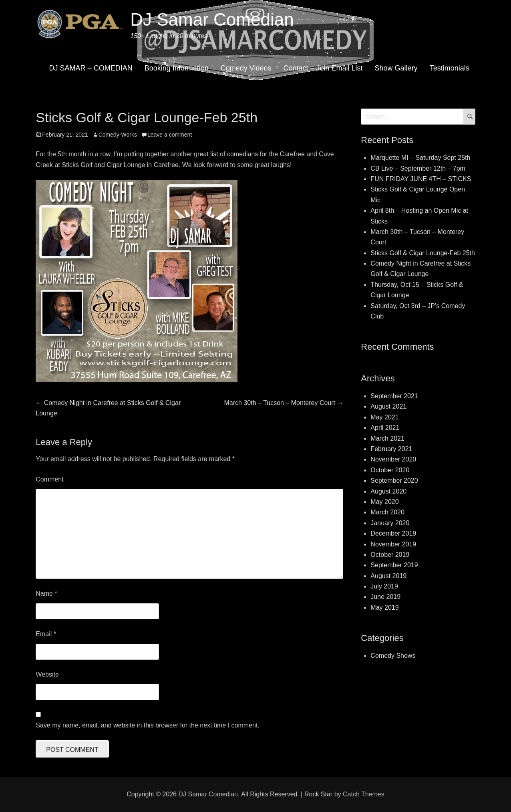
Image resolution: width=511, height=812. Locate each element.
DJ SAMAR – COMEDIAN (91, 68)
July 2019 (384, 586)
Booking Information (177, 68)
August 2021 (388, 406)
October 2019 (390, 555)
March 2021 (387, 438)
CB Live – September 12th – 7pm (418, 168)
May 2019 (384, 607)
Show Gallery (396, 68)
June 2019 (385, 597)
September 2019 (394, 565)
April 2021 (385, 428)
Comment (49, 479)
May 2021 (384, 417)
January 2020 (390, 523)
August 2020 (388, 491)
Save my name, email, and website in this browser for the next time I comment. (147, 725)
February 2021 (391, 449)
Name (46, 593)
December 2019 (393, 533)
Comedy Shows (393, 656)
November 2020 (393, 459)
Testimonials (450, 68)
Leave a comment (170, 135)
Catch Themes (364, 794)
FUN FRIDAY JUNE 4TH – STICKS (421, 179)
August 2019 (388, 576)
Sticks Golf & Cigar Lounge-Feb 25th (423, 253)
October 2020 (390, 470)
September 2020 (394, 481)
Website (47, 674)
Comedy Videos (246, 68)
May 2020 (384, 502)
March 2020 (387, 512)
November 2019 (393, 544)
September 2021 (394, 396)
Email (46, 634)
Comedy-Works (118, 135)
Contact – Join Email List (323, 68)
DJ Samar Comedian (212, 19)
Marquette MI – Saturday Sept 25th (420, 158)
